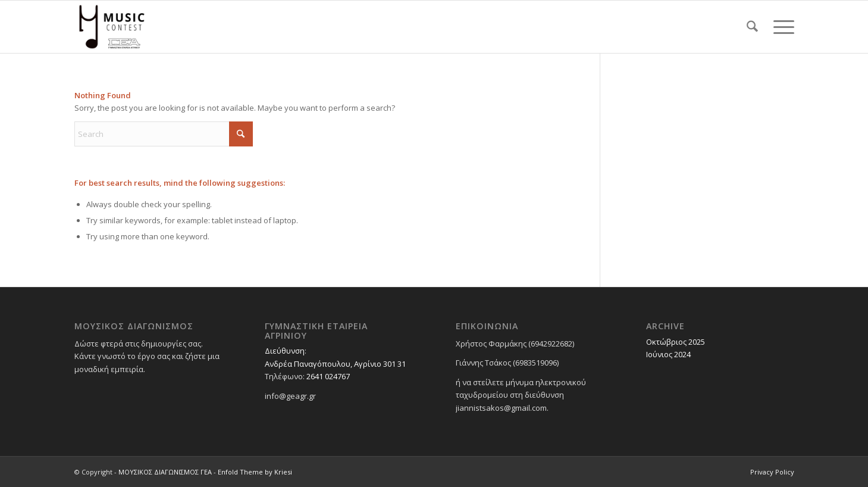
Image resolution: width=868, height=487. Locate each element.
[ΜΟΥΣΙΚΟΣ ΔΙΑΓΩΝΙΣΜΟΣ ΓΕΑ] (112, 27)
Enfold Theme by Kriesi (255, 472)
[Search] (752, 27)
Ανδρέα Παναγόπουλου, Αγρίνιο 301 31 (335, 364)
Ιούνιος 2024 (668, 354)
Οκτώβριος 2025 (676, 342)
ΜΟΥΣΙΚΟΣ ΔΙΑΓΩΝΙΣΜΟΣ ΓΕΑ (165, 472)
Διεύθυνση (285, 351)
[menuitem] (752, 27)
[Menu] (780, 27)
